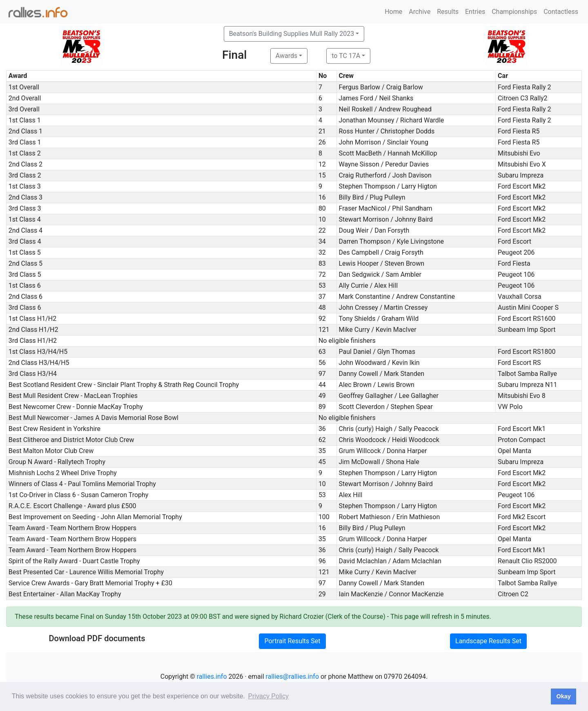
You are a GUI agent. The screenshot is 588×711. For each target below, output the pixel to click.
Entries (475, 12)
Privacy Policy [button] (268, 696)
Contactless (561, 12)
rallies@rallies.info (292, 677)
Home (393, 12)
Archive (420, 12)
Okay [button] (563, 696)
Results (448, 12)
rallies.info (212, 677)
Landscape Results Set (488, 641)
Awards (286, 56)
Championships (514, 12)
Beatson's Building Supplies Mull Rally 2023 (292, 34)
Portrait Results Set (292, 641)
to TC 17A (346, 56)
